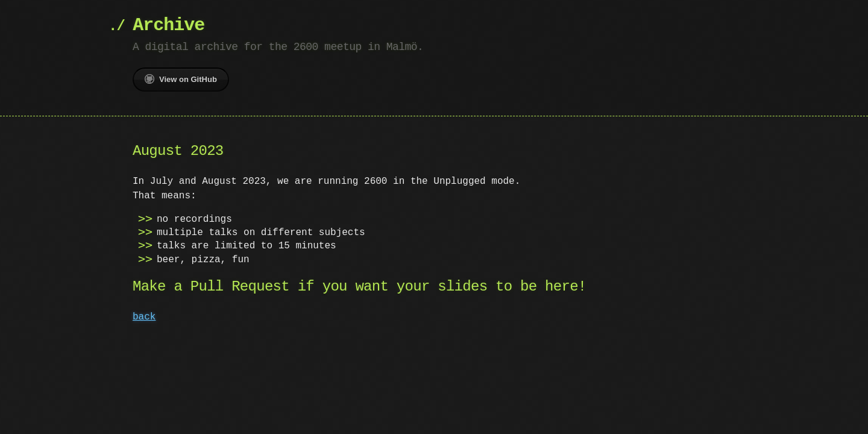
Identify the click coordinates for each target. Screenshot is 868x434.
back (144, 317)
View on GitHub (181, 79)
